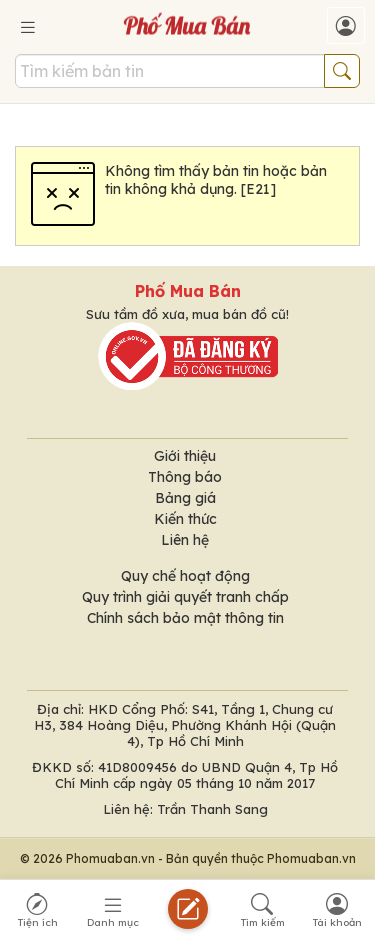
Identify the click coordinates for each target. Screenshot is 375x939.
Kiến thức (185, 519)
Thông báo (185, 477)
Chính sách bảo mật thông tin (185, 618)
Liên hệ (185, 540)
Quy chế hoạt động (185, 576)
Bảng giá (185, 498)
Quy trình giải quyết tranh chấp (185, 597)
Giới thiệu (185, 456)
